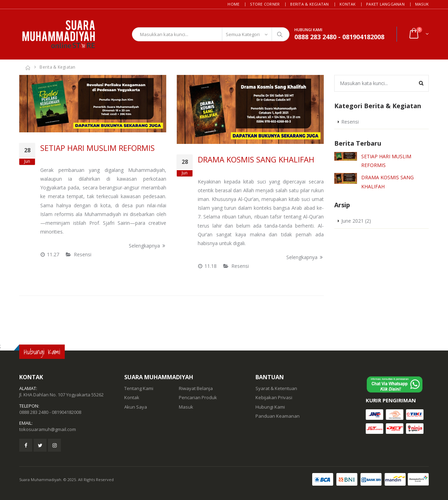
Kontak (348, 4)
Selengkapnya (148, 246)
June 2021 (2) (356, 221)
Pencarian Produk (198, 397)
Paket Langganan (385, 4)
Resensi (83, 254)
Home (233, 4)
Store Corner (265, 4)
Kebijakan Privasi (274, 397)
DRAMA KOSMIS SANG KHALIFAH (256, 159)
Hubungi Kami (270, 407)
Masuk (422, 4)
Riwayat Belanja (196, 388)
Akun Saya (136, 407)
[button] (418, 34)
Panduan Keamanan (278, 416)
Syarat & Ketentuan (276, 388)
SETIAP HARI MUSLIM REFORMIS (97, 148)
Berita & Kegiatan (309, 4)
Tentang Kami (139, 388)
